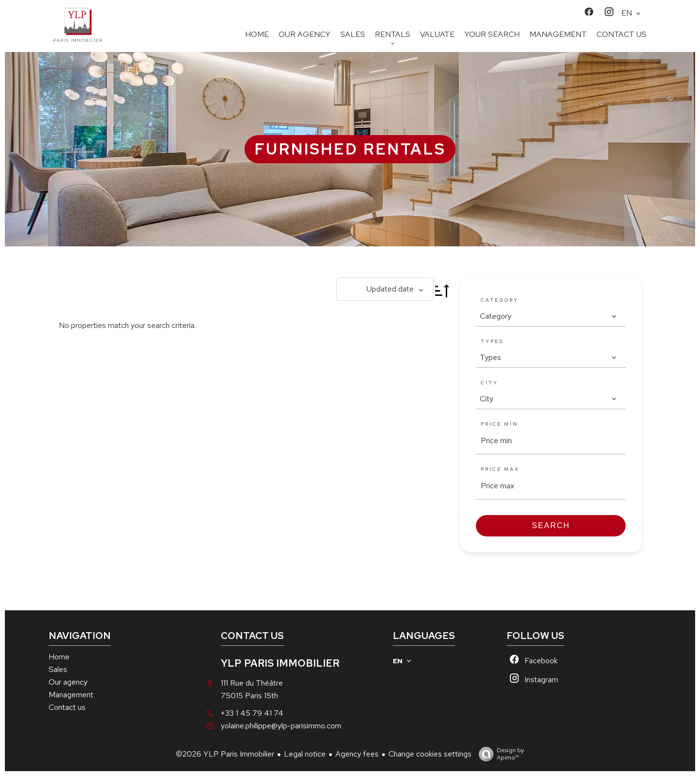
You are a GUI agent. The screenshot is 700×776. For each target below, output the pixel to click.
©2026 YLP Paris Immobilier (225, 754)
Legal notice (305, 754)
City (490, 383)
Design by (499, 754)
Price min (499, 424)
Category (500, 300)
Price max (500, 469)
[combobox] (548, 316)
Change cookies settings (430, 754)
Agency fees (357, 754)
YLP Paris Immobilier (280, 663)
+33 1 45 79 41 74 (252, 713)
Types (492, 341)
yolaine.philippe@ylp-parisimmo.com (281, 726)
